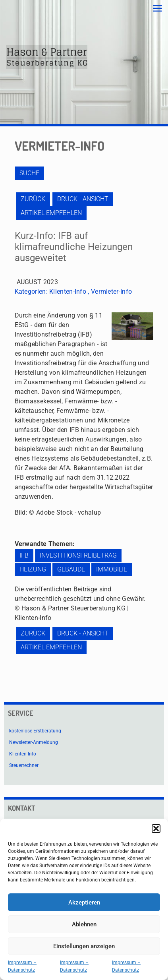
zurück (33, 199)
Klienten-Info (68, 291)
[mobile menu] (157, 9)
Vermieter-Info (111, 291)
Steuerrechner (24, 765)
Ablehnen (84, 924)
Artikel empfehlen (51, 213)
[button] (156, 829)
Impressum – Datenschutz (22, 966)
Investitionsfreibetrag (78, 555)
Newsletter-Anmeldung (34, 742)
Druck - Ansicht (83, 199)
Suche (29, 173)
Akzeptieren (84, 903)
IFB (24, 555)
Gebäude (71, 569)
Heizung (33, 569)
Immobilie (112, 569)
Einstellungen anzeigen (84, 946)
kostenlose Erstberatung (35, 731)
